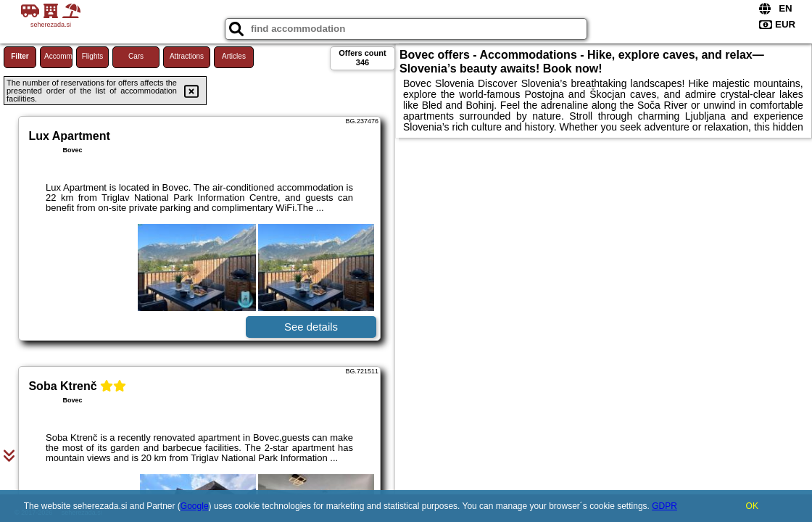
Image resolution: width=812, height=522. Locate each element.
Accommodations (58, 56)
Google (195, 506)
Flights (92, 56)
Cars (136, 56)
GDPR (664, 506)
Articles (234, 56)
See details (311, 327)
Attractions (187, 56)
